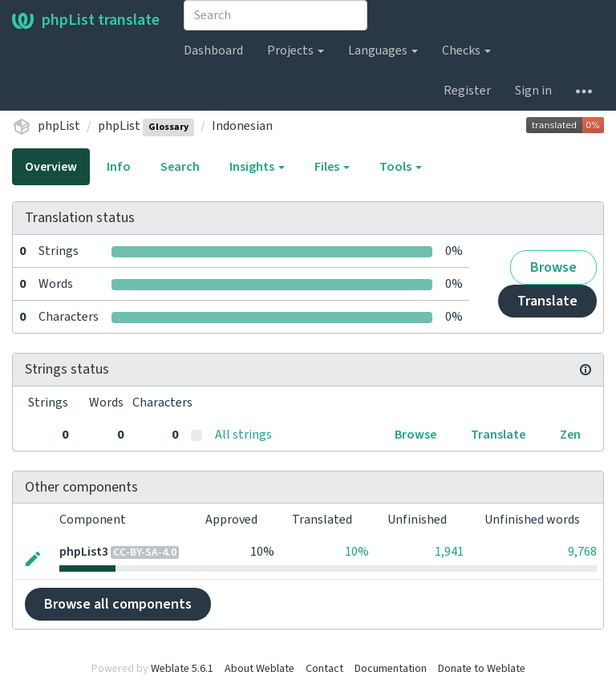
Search (180, 167)
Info (119, 167)
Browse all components (118, 604)
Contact (324, 669)
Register (467, 91)
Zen (570, 435)
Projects (296, 51)
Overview (51, 167)
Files (332, 167)
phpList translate (86, 20)
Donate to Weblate (482, 669)
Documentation (391, 669)
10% (357, 552)
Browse (553, 267)
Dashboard (213, 51)
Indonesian (242, 126)
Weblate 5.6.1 (182, 669)
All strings (243, 435)
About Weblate (259, 669)
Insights (257, 167)
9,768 (582, 552)
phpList (59, 126)
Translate (547, 301)
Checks (466, 51)
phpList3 (84, 552)
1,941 (449, 552)
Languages (383, 51)
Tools (401, 167)
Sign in (533, 91)
